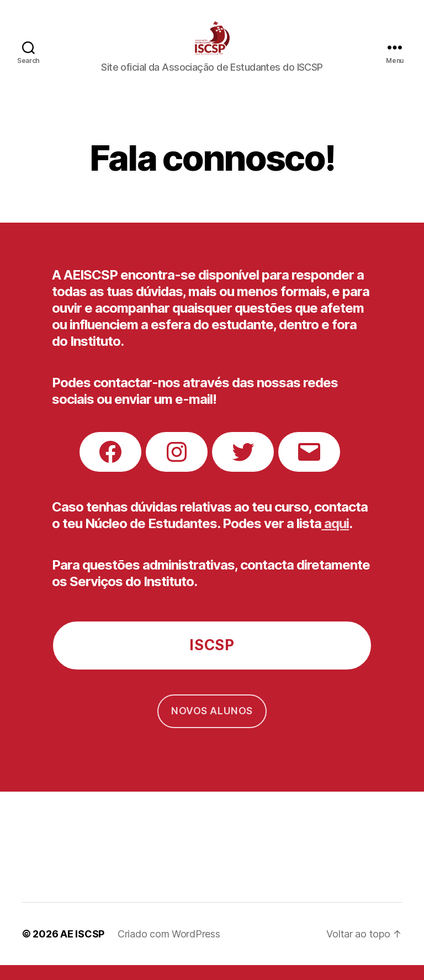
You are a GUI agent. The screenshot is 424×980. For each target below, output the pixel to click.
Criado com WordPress (169, 949)
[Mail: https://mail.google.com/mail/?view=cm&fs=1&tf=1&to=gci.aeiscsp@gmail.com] (309, 467)
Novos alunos (212, 726)
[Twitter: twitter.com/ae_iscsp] (243, 467)
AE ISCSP (82, 949)
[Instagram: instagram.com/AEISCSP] (177, 467)
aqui (335, 538)
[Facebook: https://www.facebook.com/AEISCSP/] (110, 467)
